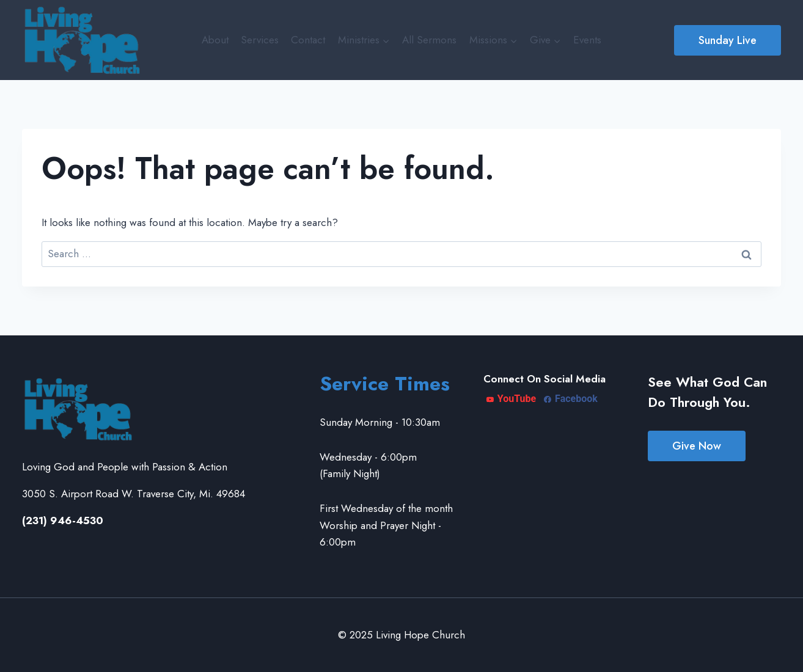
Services (260, 40)
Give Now (697, 446)
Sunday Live (728, 40)
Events (587, 40)
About (215, 40)
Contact (308, 40)
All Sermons (429, 40)
